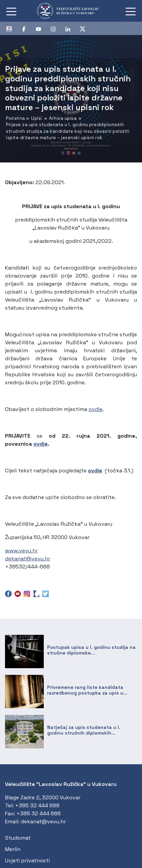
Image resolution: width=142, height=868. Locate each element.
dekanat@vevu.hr (28, 559)
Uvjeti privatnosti (27, 860)
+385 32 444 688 (37, 805)
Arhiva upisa (63, 118)
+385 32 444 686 (39, 813)
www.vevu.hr (21, 551)
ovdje (96, 409)
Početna (16, 118)
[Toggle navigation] (11, 11)
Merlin (13, 849)
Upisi (37, 118)
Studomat (18, 838)
